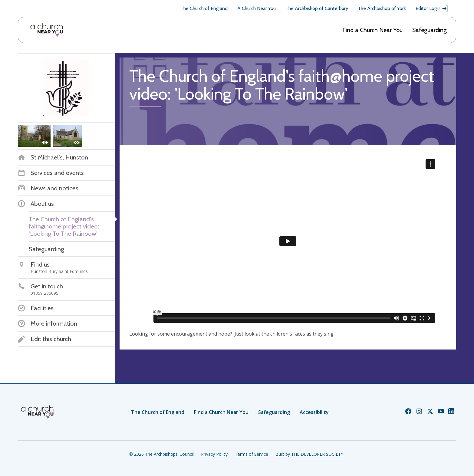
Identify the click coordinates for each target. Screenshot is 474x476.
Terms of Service (252, 454)
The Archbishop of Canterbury (317, 8)
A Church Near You (257, 8)
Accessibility (314, 412)
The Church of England (204, 8)
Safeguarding (430, 30)
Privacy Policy (214, 454)
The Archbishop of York (382, 8)
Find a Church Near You (372, 30)
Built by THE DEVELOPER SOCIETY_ (310, 454)
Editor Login (432, 8)
